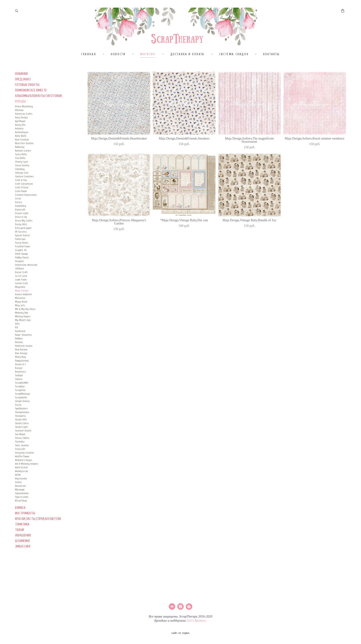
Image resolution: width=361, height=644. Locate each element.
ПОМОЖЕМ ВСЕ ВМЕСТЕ (31, 90)
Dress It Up (21, 217)
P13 (16, 327)
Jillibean (19, 268)
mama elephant (23, 294)
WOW (18, 475)
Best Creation (22, 140)
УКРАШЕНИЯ (23, 535)
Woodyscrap (21, 471)
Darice (18, 202)
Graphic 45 (21, 250)
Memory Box (22, 313)
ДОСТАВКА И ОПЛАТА (187, 54)
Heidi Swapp (21, 254)
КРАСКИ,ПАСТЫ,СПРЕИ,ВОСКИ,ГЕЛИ (38, 519)
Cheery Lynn (22, 162)
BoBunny (20, 147)
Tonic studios (22, 445)
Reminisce (20, 372)
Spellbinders (21, 408)
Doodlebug (20, 206)
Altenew (19, 110)
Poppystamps (22, 361)
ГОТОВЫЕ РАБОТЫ (27, 85)
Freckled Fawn (22, 246)
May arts (20, 305)
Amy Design (21, 117)
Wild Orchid (21, 467)
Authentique (22, 132)
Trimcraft (20, 449)
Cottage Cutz (22, 173)
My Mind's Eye (23, 320)
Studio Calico (22, 423)
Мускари (20, 490)
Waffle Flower (22, 456)
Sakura (19, 379)
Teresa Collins (22, 438)
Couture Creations (24, 176)
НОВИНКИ (21, 74)
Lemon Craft (21, 283)
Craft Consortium (24, 184)
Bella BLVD (21, 136)
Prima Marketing (24, 106)
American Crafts (24, 114)
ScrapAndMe (22, 383)
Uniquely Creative (24, 453)
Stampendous (22, 412)
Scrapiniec (20, 390)
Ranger (19, 368)
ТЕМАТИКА (22, 524)
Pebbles (19, 338)
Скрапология (22, 493)
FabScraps (20, 239)
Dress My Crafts (24, 221)
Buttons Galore (23, 151)
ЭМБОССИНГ (23, 546)
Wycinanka (21, 478)
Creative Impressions (26, 195)
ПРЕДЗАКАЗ (23, 79)
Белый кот (20, 486)
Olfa (17, 324)
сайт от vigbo (180, 633)
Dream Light (22, 213)
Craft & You (21, 180)
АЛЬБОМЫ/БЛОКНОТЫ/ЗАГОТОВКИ (38, 96)
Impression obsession (26, 265)
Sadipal (19, 375)
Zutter (18, 482)
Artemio (19, 128)
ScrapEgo (20, 386)
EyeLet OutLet (22, 235)
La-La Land (21, 276)
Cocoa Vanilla (22, 165)
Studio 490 (21, 420)
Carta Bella (21, 154)
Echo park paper (23, 228)
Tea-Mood (20, 434)
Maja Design (22, 291)
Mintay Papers (23, 316)
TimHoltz (20, 442)
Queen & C (20, 364)
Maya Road (21, 302)
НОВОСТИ (118, 54)
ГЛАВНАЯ (89, 54)
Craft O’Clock (22, 187)
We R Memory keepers (27, 464)
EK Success (21, 232)
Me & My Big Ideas (25, 309)
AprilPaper (20, 121)
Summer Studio (23, 431)
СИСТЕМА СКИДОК (234, 54)
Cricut (18, 198)
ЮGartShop (21, 501)
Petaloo (19, 342)
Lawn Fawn (21, 280)
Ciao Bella (20, 158)
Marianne (20, 298)
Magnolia (20, 287)
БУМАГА (20, 508)
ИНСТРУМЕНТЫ (25, 513)
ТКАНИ (19, 530)
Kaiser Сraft (21, 272)
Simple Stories (22, 401)
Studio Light (21, 427)
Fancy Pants (22, 243)
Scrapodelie (21, 397)
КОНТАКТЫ (271, 54)
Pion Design (21, 353)
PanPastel (20, 331)
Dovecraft (20, 210)
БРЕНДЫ (20, 101)
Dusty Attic (21, 224)
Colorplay (20, 169)
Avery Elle (20, 125)
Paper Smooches (23, 335)
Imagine (19, 261)
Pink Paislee (21, 350)
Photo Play (20, 357)
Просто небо (22, 497)
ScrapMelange (22, 394)
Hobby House (22, 257)
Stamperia (20, 416)
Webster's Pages (23, 460)
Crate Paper (21, 191)
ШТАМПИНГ (23, 541)
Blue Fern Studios (24, 143)
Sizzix (18, 405)
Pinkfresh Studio (24, 346)
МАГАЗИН (148, 54)
